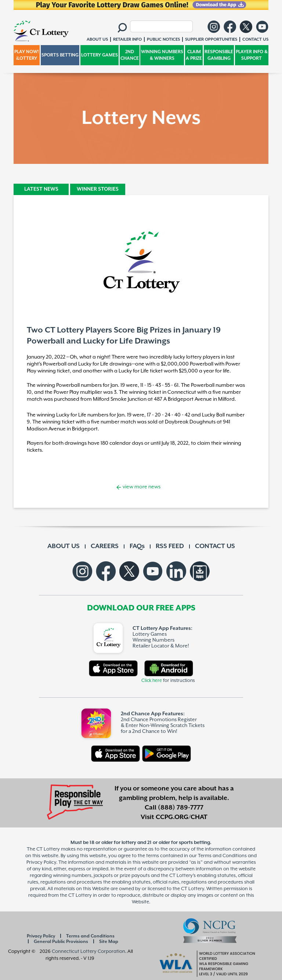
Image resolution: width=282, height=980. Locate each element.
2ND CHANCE (130, 55)
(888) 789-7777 (181, 808)
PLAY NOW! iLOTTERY (27, 55)
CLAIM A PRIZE (194, 55)
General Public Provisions (61, 942)
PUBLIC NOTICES (163, 39)
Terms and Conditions (90, 936)
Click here (152, 681)
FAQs (137, 546)
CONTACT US (215, 546)
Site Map (109, 942)
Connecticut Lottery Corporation (88, 952)
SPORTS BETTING (60, 55)
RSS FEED (170, 546)
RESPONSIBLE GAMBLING (219, 55)
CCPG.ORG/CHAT (182, 817)
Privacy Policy (41, 936)
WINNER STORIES (98, 189)
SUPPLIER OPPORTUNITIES (211, 39)
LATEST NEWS (41, 189)
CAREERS (105, 546)
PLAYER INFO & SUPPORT (252, 55)
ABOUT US (64, 546)
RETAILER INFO (127, 39)
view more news (141, 487)
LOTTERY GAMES (100, 55)
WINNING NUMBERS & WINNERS (162, 55)
